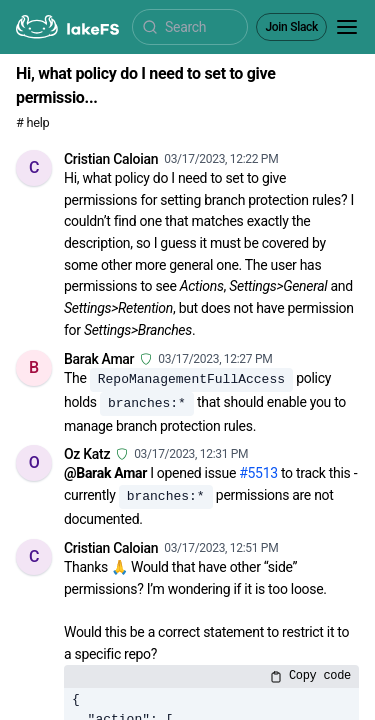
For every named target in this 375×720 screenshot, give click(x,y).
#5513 (258, 473)
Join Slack (291, 27)
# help (32, 122)
